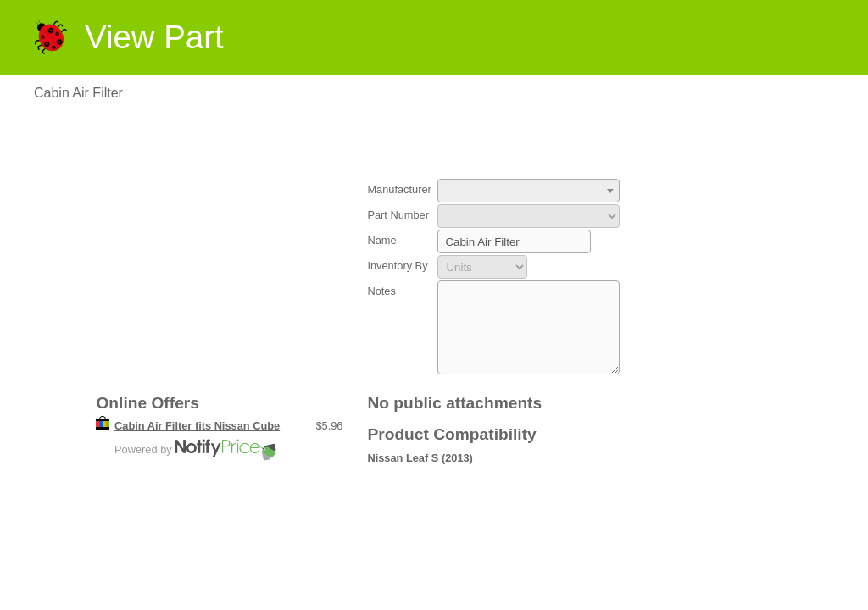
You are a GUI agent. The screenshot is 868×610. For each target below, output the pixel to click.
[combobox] (529, 191)
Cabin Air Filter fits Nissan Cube (197, 444)
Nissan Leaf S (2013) (420, 476)
